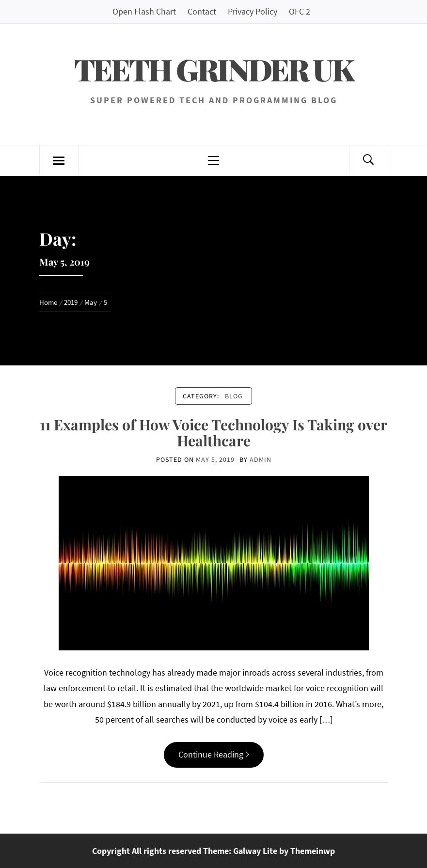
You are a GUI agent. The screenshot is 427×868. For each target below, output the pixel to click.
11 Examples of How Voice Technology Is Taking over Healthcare (213, 433)
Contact (202, 11)
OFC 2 (300, 11)
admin (261, 459)
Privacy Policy (253, 11)
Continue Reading (214, 754)
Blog (234, 396)
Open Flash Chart (144, 11)
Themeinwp (313, 851)
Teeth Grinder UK (213, 69)
